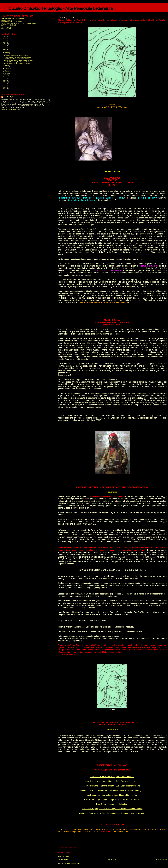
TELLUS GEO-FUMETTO (9, 26)
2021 (5, 46)
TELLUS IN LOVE (7, 27)
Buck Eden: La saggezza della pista (112, 804)
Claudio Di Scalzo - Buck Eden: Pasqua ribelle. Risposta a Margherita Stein (112, 813)
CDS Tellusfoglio (9, 97)
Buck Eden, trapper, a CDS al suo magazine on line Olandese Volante (112, 809)
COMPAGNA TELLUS (8, 20)
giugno (7, 67)
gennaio (7, 73)
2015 (5, 80)
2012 (5, 85)
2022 (5, 44)
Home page (112, 859)
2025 (5, 39)
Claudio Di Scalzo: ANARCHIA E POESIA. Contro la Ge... (19, 60)
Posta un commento (63, 856)
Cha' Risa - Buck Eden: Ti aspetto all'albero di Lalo (112, 777)
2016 (5, 78)
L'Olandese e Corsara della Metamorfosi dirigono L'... (18, 56)
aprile (6, 70)
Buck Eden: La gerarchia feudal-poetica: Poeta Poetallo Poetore (112, 800)
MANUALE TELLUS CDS (9, 24)
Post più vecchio (161, 859)
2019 (5, 49)
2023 (5, 42)
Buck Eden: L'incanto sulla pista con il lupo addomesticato (112, 795)
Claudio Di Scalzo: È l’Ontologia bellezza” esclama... (18, 64)
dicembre (7, 51)
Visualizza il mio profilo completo (11, 110)
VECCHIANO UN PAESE (9, 29)
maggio (7, 68)
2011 (5, 87)
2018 (5, 75)
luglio (6, 65)
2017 (5, 77)
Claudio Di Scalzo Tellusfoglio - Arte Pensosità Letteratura (61, 8)
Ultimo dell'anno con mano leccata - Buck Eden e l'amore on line (112, 786)
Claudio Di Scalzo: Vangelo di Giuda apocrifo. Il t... (17, 62)
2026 (5, 37)
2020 (5, 47)
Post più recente (63, 859)
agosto (7, 54)
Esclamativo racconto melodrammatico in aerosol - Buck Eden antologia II (112, 790)
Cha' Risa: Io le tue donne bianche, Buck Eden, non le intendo (112, 781)
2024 (5, 40)
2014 (5, 82)
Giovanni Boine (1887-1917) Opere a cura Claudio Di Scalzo (19, 23)
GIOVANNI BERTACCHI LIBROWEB (12, 22)
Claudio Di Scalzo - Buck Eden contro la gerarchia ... (18, 57)
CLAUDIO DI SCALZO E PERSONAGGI (13, 19)
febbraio (7, 72)
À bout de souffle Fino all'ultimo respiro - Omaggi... (17, 59)
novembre (8, 52)
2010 (5, 89)
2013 (5, 84)
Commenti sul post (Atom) (72, 863)
